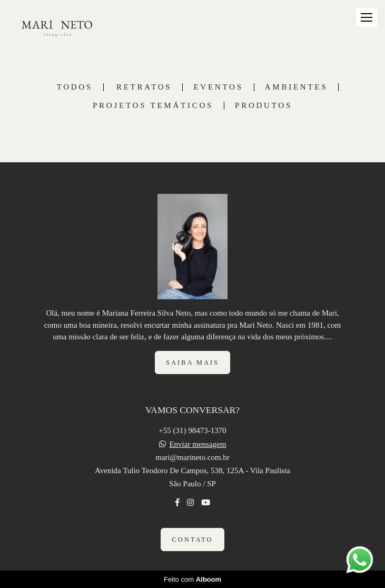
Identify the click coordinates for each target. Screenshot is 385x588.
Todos (75, 87)
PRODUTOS (264, 106)
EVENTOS (218, 87)
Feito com (192, 579)
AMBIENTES (297, 87)
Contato (192, 540)
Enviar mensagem (198, 444)
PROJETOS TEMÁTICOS (153, 106)
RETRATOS (144, 87)
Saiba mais (192, 362)
